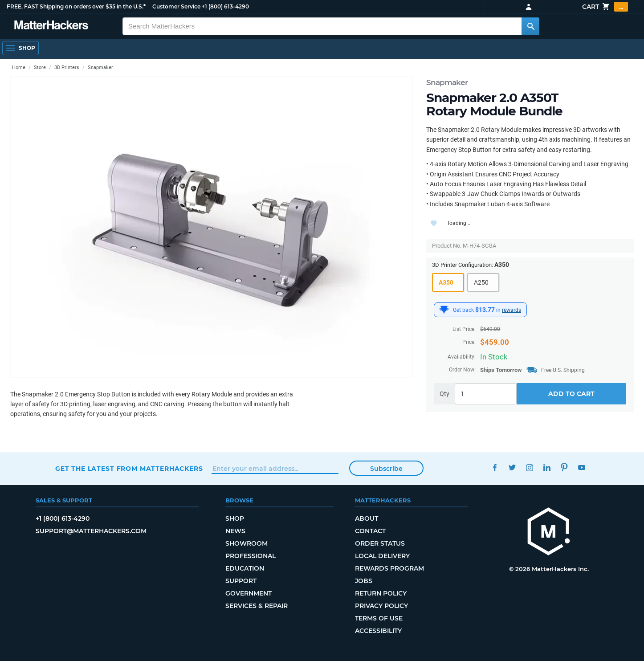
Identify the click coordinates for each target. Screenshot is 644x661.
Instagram (529, 467)
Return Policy (381, 593)
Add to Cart (571, 394)
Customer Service (176, 6)
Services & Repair (257, 606)
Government (249, 593)
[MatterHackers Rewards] (444, 310)
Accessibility (378, 631)
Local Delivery (382, 556)
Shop (235, 518)
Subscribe (386, 469)
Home (19, 67)
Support (241, 581)
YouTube (581, 467)
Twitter (512, 467)
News (235, 531)
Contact (370, 531)
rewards (512, 310)
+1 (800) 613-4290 (225, 6)
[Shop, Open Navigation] (20, 48)
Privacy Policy (381, 606)
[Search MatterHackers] (530, 26)
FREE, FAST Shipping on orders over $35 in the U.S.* (76, 6)
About (367, 518)
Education (245, 568)
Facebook (495, 467)
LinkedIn (547, 467)
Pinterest (564, 467)
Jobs (364, 581)
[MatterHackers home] (549, 532)
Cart (605, 7)
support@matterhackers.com (91, 531)
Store (40, 67)
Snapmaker (447, 82)
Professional (251, 556)
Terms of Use (379, 618)
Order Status (380, 543)
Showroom (247, 543)
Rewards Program (389, 568)
